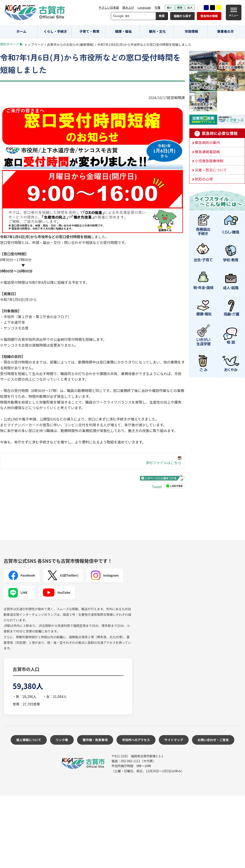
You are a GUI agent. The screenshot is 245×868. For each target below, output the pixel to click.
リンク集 (62, 740)
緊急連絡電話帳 (207, 152)
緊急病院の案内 (207, 142)
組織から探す (182, 16)
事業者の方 (226, 31)
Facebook (22, 575)
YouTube (56, 593)
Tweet (157, 487)
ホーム (21, 31)
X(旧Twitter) (63, 575)
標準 (180, 7)
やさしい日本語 (109, 7)
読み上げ (128, 7)
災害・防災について (211, 170)
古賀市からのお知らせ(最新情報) (70, 44)
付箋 (157, 7)
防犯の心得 (204, 179)
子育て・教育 (89, 31)
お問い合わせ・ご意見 (213, 740)
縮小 (169, 7)
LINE (18, 593)
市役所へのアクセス (136, 740)
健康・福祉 (124, 31)
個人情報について (29, 740)
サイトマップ (174, 740)
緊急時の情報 (209, 16)
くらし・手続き (55, 31)
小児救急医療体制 (209, 161)
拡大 (190, 7)
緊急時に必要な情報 (217, 133)
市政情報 (191, 31)
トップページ (34, 44)
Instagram (105, 575)
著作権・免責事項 (95, 740)
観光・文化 (157, 31)
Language (144, 7)
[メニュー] (234, 12)
